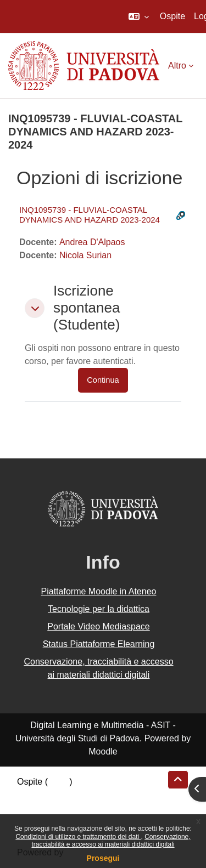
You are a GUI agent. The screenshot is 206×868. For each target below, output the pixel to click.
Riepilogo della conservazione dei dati (91, 795)
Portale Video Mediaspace (99, 626)
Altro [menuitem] (177, 66)
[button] (139, 16)
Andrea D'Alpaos (92, 242)
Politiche (34, 808)
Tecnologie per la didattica (99, 609)
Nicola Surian (85, 255)
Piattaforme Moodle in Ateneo (99, 591)
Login (59, 782)
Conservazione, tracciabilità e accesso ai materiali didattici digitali (111, 841)
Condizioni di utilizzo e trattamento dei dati (78, 837)
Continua (103, 380)
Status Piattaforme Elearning (99, 644)
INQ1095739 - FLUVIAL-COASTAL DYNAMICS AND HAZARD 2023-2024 (90, 215)
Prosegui (103, 858)
